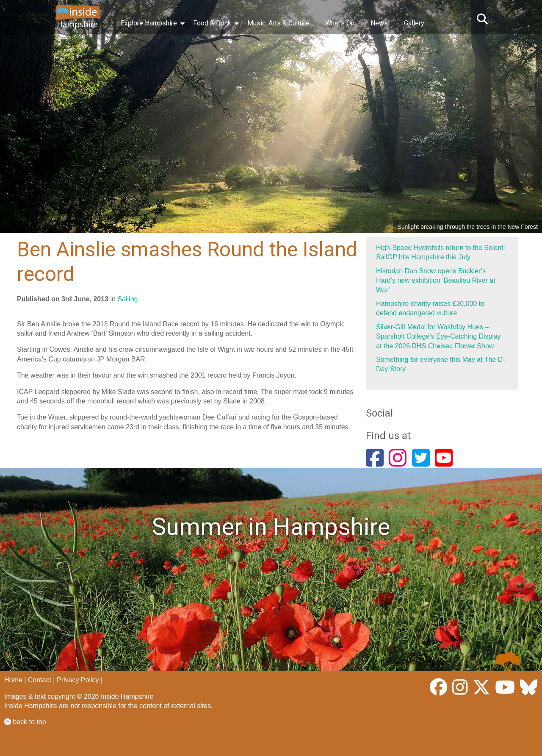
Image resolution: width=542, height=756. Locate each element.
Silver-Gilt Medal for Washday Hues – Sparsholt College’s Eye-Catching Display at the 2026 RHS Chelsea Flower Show (438, 336)
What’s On (340, 23)
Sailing (127, 299)
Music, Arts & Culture (278, 23)
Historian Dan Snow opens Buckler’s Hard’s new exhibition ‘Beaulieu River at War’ (436, 281)
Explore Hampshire (149, 23)
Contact (40, 680)
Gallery (414, 23)
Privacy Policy (78, 680)
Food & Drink (212, 23)
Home (13, 680)
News (379, 23)
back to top (25, 722)
